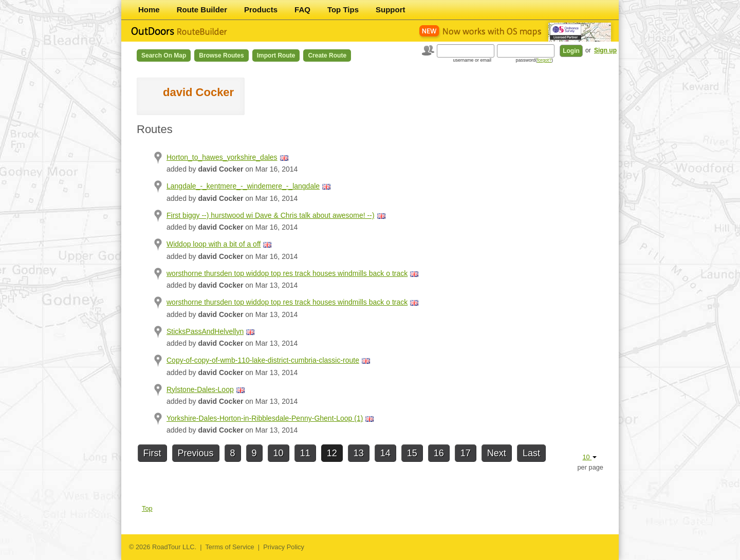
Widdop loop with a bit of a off (214, 244)
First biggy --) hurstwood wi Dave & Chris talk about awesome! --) (271, 215)
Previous (196, 453)
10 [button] (589, 457)
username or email (472, 60)
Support (391, 10)
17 (466, 453)
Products (261, 10)
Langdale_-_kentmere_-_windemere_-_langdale (243, 186)
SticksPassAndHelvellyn (205, 331)
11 (305, 453)
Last (531, 453)
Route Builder (202, 10)
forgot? (544, 60)
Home (149, 10)
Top (147, 508)
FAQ (302, 10)
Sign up (605, 50)
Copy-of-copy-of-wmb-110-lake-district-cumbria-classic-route (263, 360)
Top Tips (343, 10)
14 (385, 453)
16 (439, 453)
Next (497, 453)
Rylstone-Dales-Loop (200, 389)
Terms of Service (229, 547)
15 (412, 453)
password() (534, 60)
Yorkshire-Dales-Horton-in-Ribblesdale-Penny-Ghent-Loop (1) (265, 418)
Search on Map (164, 55)
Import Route (276, 55)
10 (279, 453)
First (152, 453)
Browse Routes (221, 55)
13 (359, 453)
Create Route (327, 55)
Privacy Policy (284, 547)
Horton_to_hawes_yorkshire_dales (222, 157)
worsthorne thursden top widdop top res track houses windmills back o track (287, 273)
